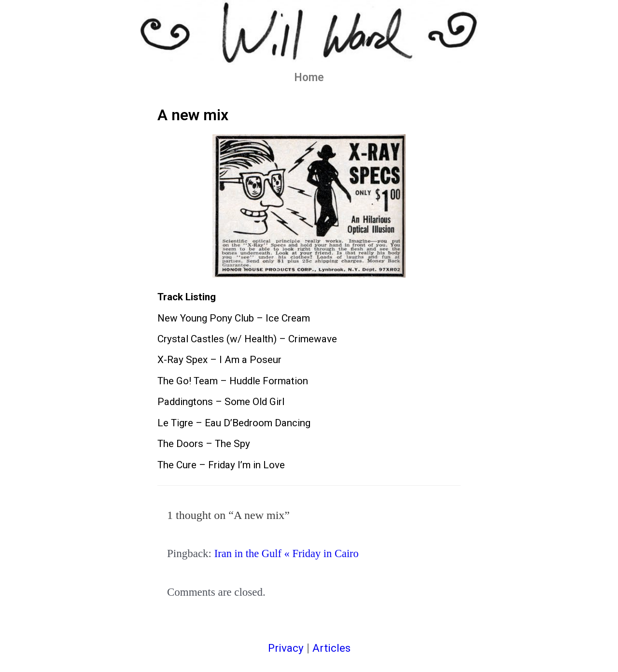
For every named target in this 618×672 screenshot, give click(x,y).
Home (309, 77)
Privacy (285, 648)
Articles (332, 648)
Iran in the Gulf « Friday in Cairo (288, 553)
